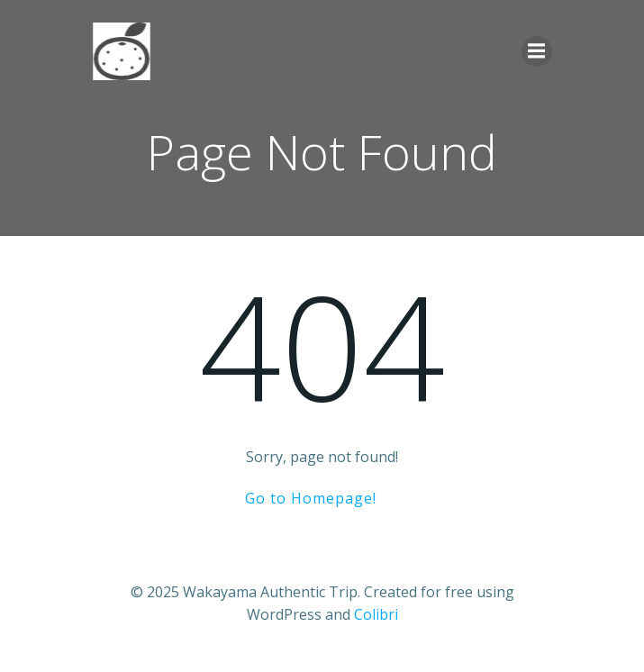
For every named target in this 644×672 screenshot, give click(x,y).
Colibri (376, 614)
